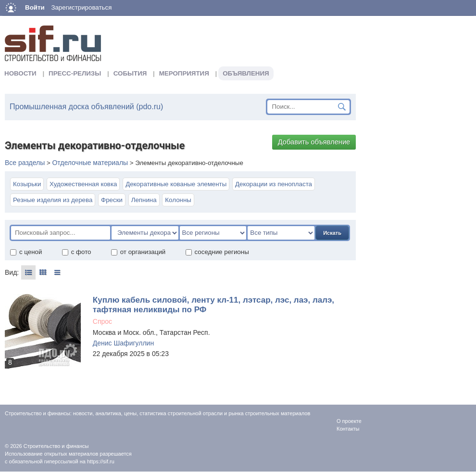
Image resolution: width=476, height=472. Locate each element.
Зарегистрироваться (81, 7)
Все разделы (25, 163)
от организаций (138, 252)
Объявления (246, 73)
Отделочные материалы (90, 163)
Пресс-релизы (75, 73)
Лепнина (144, 200)
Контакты (348, 429)
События (130, 73)
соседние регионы (217, 252)
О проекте (349, 421)
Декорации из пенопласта (274, 184)
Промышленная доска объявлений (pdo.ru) (86, 107)
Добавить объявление (314, 142)
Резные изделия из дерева (53, 200)
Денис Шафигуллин (123, 343)
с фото (76, 252)
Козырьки (27, 184)
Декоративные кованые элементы (176, 184)
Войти (35, 7)
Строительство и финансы (56, 446)
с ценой (26, 252)
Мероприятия (184, 73)
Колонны (178, 200)
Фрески (112, 200)
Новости (20, 73)
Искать (332, 233)
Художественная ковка (83, 184)
